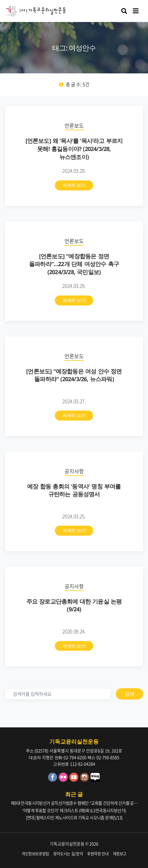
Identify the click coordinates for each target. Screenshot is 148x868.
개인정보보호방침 (35, 854)
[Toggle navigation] (136, 11)
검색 (129, 694)
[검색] (58, 694)
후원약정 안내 (98, 854)
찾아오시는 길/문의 (68, 854)
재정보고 (120, 854)
